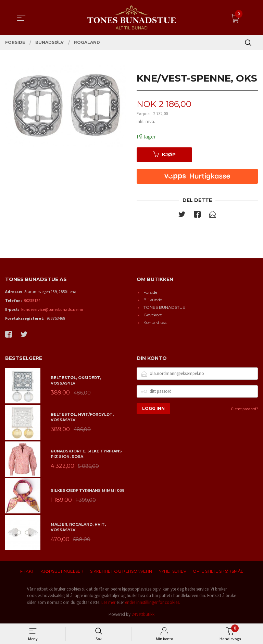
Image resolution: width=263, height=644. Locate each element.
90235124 (32, 300)
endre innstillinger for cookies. (153, 602)
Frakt (27, 571)
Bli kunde (153, 300)
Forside (150, 292)
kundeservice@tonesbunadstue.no (52, 309)
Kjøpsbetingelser (62, 571)
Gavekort (153, 315)
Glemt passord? (244, 409)
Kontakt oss (155, 322)
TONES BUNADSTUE (164, 307)
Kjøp (164, 155)
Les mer (108, 602)
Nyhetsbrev (172, 571)
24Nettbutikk (143, 614)
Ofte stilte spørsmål (218, 571)
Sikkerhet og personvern (121, 571)
